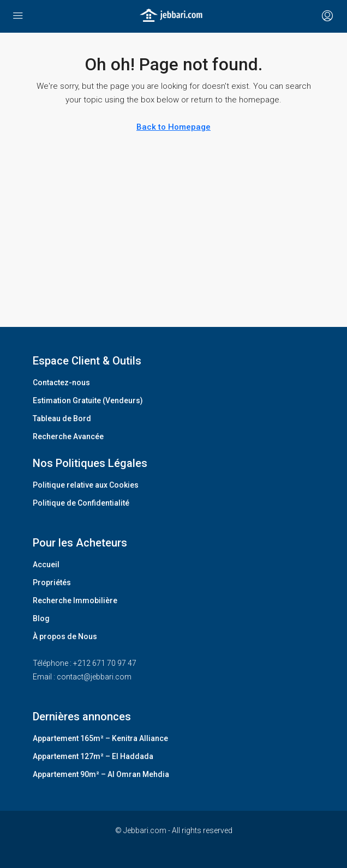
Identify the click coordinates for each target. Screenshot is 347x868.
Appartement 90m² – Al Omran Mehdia (101, 774)
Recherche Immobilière (75, 600)
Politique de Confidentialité (81, 503)
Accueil (46, 564)
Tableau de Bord (62, 418)
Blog (41, 618)
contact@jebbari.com (94, 677)
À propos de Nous (65, 636)
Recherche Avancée (68, 436)
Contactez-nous (61, 383)
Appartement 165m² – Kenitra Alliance (100, 738)
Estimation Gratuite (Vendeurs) (88, 400)
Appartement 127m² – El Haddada (93, 756)
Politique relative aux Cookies (86, 485)
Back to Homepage (174, 127)
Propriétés (52, 582)
